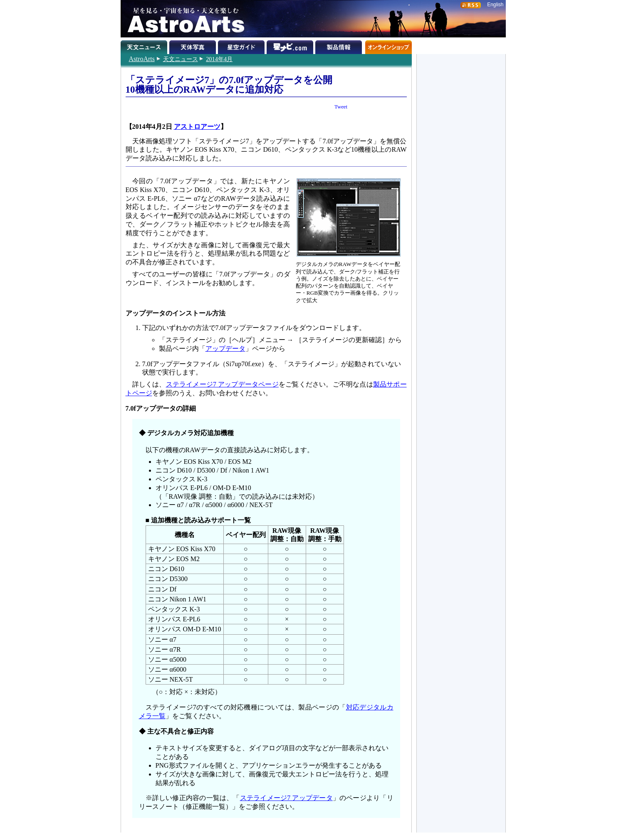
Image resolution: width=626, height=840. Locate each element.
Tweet (341, 107)
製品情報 (340, 46)
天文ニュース (181, 59)
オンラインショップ (388, 46)
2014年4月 (219, 59)
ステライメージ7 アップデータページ (222, 384)
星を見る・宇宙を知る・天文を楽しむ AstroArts (183, 19)
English (495, 5)
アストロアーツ (197, 127)
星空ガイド (242, 46)
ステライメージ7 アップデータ (286, 798)
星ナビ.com (291, 46)
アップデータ (225, 349)
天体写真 (194, 46)
